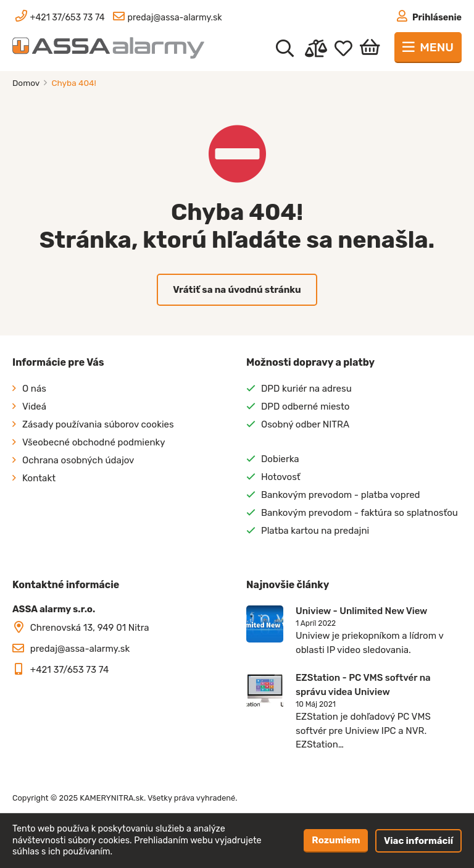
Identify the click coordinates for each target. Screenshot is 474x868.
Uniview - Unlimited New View (361, 611)
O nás (34, 389)
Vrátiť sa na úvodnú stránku (237, 290)
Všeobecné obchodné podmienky (94, 442)
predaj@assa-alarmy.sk (80, 649)
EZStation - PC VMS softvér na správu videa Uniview (363, 685)
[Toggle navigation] (428, 48)
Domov (27, 83)
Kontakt (39, 478)
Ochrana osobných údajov (78, 460)
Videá (34, 407)
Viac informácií (418, 841)
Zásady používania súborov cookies (98, 424)
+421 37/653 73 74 (70, 670)
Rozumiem (336, 840)
